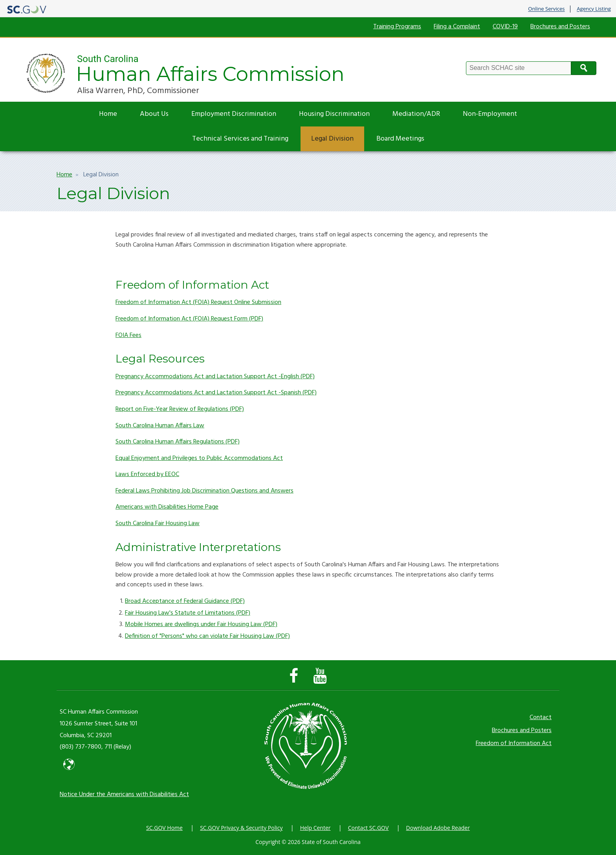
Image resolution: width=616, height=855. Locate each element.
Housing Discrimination (334, 114)
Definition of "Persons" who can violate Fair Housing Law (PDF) (207, 636)
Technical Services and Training (240, 139)
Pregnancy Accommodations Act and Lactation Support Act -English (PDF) (215, 377)
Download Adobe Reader (438, 828)
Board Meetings (400, 139)
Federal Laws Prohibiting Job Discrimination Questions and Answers (204, 491)
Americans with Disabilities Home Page (167, 507)
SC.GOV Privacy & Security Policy (241, 828)
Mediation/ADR (416, 114)
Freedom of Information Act (514, 743)
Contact (541, 718)
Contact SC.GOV (368, 828)
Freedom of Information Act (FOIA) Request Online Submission (198, 302)
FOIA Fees (128, 335)
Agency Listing (594, 9)
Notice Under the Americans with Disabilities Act (124, 795)
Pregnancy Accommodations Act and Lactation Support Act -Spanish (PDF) (216, 393)
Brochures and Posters (560, 27)
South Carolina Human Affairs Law (160, 426)
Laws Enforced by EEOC (147, 474)
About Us (154, 114)
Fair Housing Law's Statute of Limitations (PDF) (188, 613)
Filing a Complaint (457, 27)
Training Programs (397, 27)
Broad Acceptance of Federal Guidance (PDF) (185, 601)
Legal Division (332, 139)
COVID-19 (505, 27)
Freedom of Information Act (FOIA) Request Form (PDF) (189, 319)
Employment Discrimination (234, 114)
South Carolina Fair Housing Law (158, 524)
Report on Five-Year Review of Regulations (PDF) (180, 409)
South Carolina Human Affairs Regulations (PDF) (178, 442)
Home (108, 114)
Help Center (315, 828)
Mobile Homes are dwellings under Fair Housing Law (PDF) (201, 624)
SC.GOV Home (164, 828)
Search (584, 68)
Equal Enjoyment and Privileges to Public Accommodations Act (199, 458)
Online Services (546, 9)
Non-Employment (490, 114)
